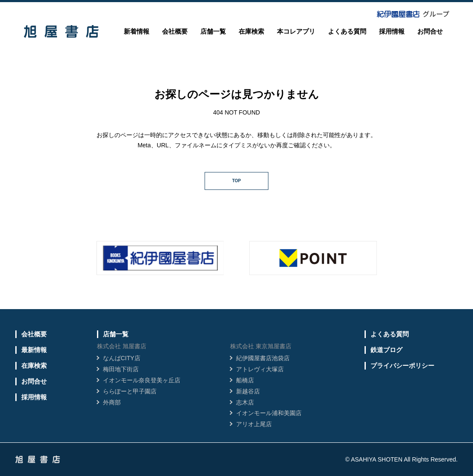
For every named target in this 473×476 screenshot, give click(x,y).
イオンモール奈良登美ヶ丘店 (142, 380)
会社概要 (175, 31)
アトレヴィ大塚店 (260, 369)
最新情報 (34, 350)
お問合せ (430, 31)
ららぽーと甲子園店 (130, 391)
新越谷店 (248, 391)
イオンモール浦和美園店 (269, 413)
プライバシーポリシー (402, 366)
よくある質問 (347, 31)
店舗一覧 (213, 31)
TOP (236, 181)
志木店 (245, 402)
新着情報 (137, 31)
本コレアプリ (296, 31)
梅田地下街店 (121, 369)
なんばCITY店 (122, 358)
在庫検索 (251, 31)
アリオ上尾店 (254, 424)
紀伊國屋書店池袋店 (263, 358)
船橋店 (245, 380)
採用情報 (392, 31)
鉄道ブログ (386, 350)
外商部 (112, 402)
